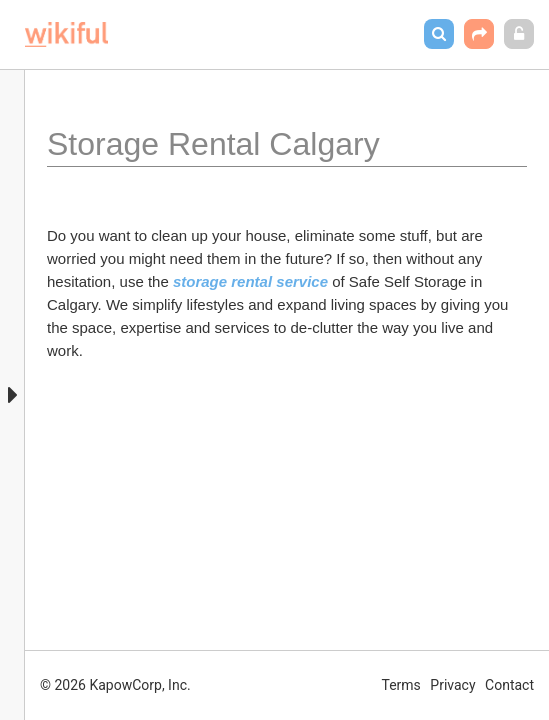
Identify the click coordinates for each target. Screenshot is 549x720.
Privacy (452, 685)
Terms (401, 685)
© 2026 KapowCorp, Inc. (115, 685)
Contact (509, 685)
